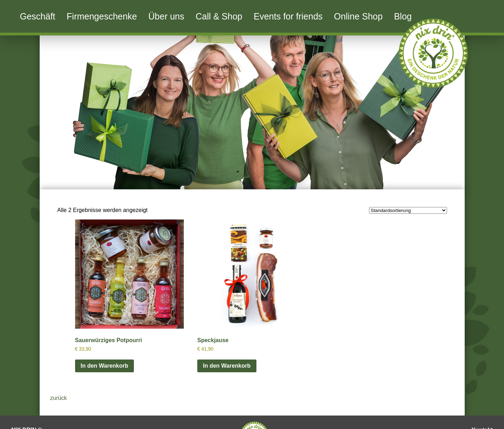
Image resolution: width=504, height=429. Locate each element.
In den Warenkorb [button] (105, 366)
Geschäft (38, 16)
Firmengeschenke (102, 16)
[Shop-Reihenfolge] (408, 210)
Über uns (166, 16)
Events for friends (288, 16)
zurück (59, 398)
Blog (403, 16)
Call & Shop (219, 16)
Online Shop (358, 16)
